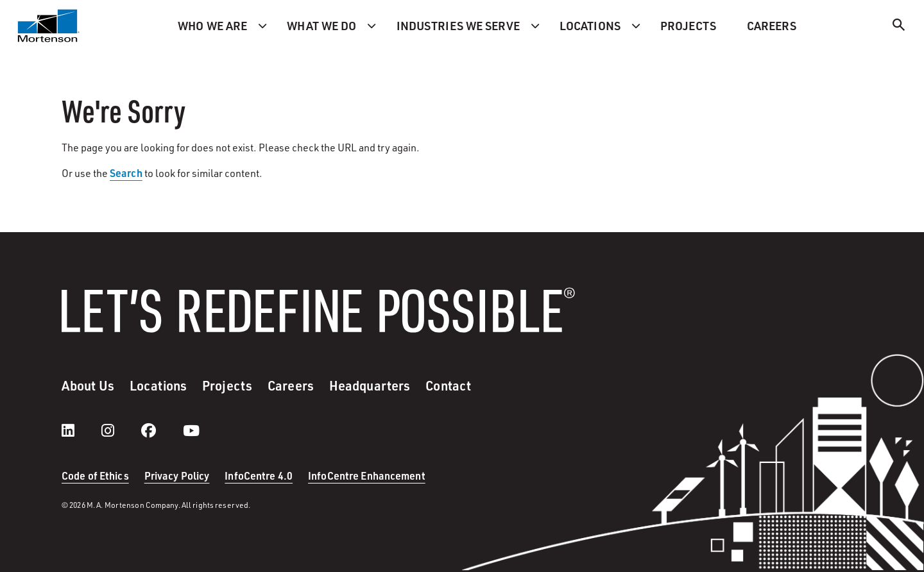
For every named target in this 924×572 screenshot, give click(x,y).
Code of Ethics (95, 475)
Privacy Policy (177, 475)
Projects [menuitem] (688, 26)
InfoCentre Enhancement (367, 475)
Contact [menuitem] (448, 385)
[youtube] (191, 430)
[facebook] (161, 430)
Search (126, 173)
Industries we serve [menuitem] (458, 26)
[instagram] (121, 430)
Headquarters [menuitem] (370, 385)
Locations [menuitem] (590, 26)
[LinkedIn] (81, 430)
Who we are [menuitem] (212, 26)
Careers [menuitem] (772, 26)
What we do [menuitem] (321, 26)
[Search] (899, 27)
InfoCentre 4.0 (259, 475)
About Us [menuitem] (88, 385)
